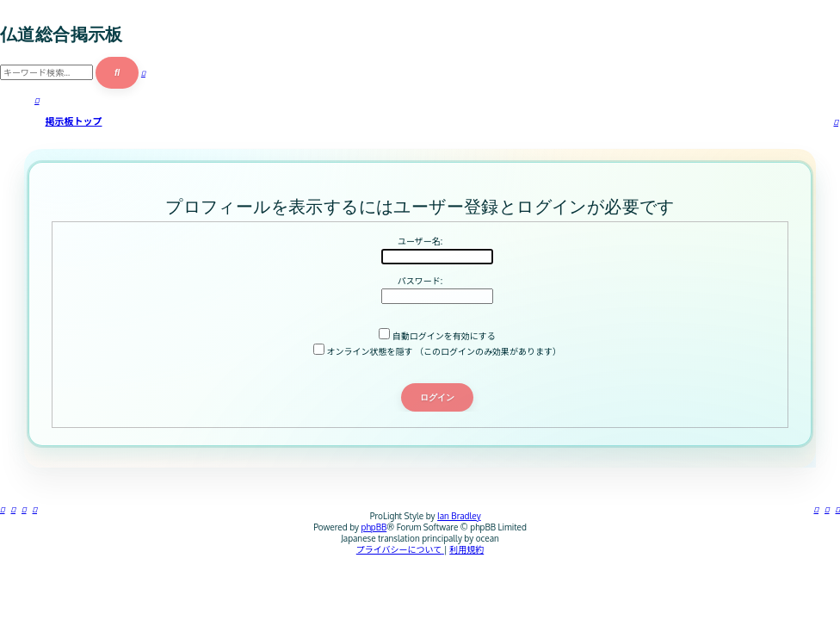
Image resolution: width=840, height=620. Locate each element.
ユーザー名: (420, 241)
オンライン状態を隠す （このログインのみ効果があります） (437, 351)
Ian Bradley (459, 516)
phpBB (374, 527)
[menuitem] (827, 509)
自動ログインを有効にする (437, 336)
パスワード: (420, 281)
